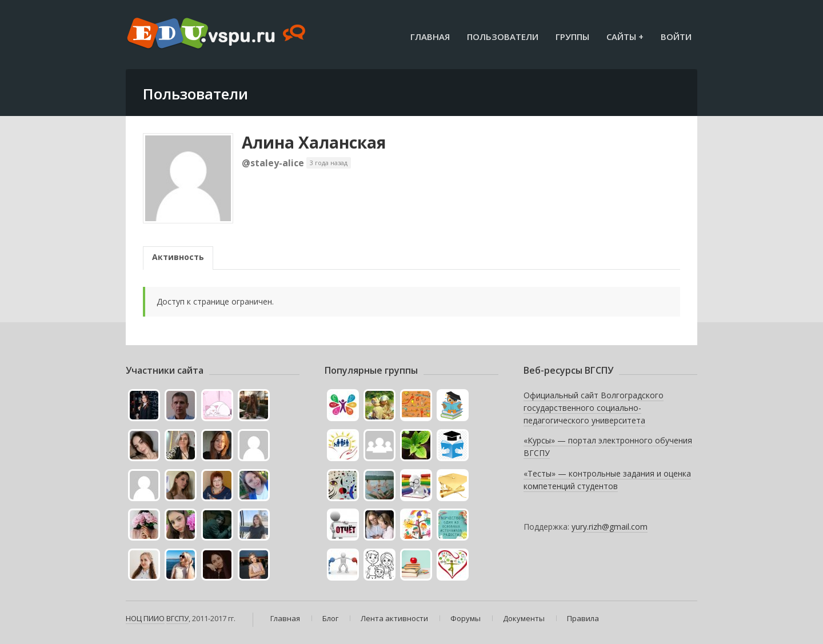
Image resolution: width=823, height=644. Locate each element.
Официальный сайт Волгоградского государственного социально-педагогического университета (594, 407)
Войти (676, 37)
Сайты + (625, 37)
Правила (583, 618)
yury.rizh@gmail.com (610, 527)
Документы (524, 618)
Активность (178, 257)
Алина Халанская (314, 142)
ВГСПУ (177, 618)
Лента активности (394, 618)
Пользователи (503, 37)
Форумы (466, 618)
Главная (430, 37)
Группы (572, 37)
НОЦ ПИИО (145, 618)
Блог (330, 618)
